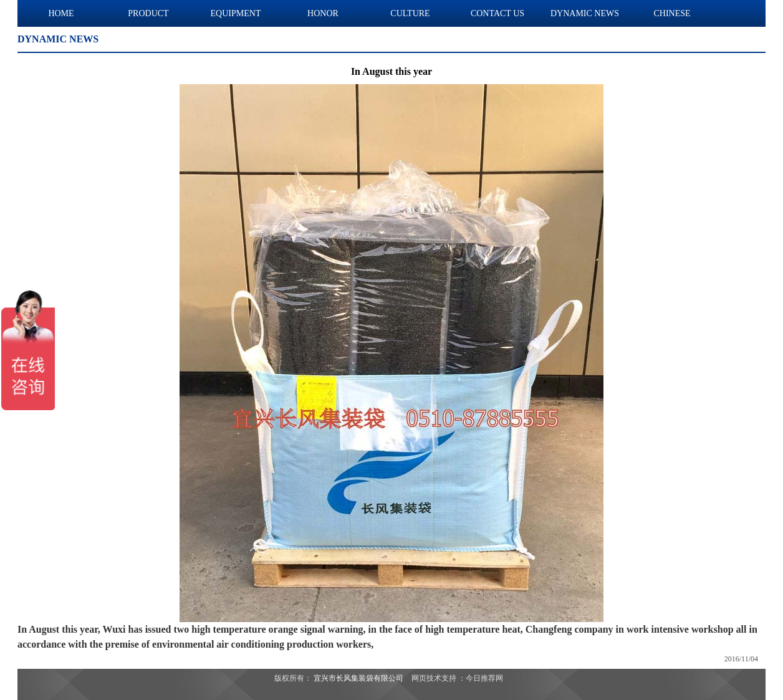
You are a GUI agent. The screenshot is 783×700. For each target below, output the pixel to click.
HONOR (323, 13)
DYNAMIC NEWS (585, 13)
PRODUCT (148, 13)
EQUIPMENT (236, 13)
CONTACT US (497, 13)
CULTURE (410, 13)
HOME (61, 13)
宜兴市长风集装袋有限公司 (358, 678)
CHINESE (672, 13)
